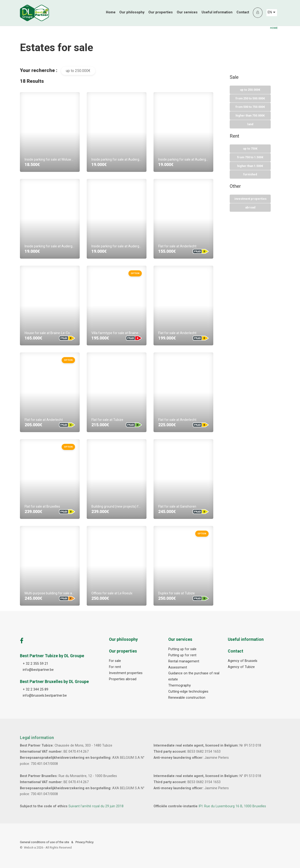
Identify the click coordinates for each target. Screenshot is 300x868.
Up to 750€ (250, 149)
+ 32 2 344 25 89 (36, 689)
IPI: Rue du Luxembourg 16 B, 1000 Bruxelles (232, 806)
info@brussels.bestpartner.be (45, 696)
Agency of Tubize (241, 667)
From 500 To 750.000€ (250, 107)
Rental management (184, 661)
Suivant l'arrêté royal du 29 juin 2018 (96, 806)
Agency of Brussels (243, 661)
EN (272, 12)
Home (111, 12)
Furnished (250, 175)
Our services (187, 12)
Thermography (180, 685)
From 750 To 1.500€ (250, 157)
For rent (115, 667)
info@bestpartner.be (38, 670)
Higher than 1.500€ (250, 166)
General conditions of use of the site (45, 842)
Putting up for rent (182, 655)
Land (250, 124)
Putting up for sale (182, 649)
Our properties (161, 12)
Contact (243, 12)
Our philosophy (132, 12)
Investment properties (250, 199)
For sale (115, 661)
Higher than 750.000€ (250, 116)
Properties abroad (123, 679)
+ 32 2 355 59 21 (36, 664)
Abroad (250, 208)
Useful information (217, 12)
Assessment (178, 667)
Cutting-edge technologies (188, 692)
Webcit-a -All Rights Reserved (48, 847)
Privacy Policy (84, 842)
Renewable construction (187, 698)
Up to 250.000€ (250, 90)
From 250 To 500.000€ (250, 98)
